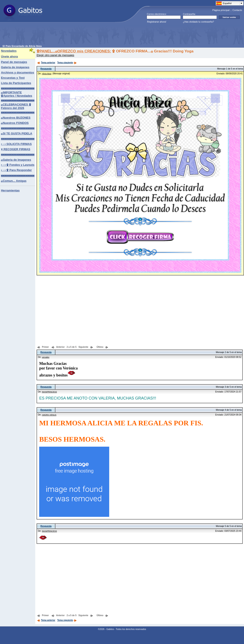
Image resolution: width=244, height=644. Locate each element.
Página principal (221, 10)
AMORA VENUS (49, 415)
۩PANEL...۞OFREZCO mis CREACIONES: (74, 51)
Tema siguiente (67, 63)
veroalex (46, 357)
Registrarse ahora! (157, 22)
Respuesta (46, 69)
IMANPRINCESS (49, 392)
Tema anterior (46, 63)
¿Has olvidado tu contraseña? (198, 22)
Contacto (237, 10)
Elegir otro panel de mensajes (55, 55)
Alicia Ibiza (47, 74)
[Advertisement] (82, 35)
